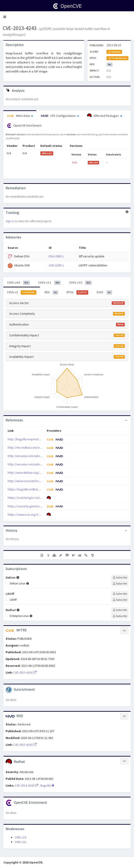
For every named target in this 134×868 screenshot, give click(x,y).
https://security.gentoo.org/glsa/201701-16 (37, 506)
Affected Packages (104, 116)
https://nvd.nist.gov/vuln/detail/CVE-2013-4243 (39, 498)
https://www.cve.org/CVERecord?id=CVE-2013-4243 (42, 515)
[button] (5, 17)
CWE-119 (20, 837)
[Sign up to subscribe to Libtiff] (120, 594)
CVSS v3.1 (50, 283)
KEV (52, 292)
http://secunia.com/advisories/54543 (33, 456)
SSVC (104, 292)
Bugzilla (47, 785)
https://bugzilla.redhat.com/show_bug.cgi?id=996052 (43, 489)
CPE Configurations (60, 116)
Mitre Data (20, 116)
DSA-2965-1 (56, 256)
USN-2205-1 (56, 265)
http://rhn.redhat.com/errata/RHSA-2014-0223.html (42, 448)
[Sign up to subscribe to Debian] (120, 577)
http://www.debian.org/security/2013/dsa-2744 (39, 473)
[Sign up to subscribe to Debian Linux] (120, 584)
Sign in (10, 221)
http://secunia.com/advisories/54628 (33, 464)
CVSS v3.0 (80, 283)
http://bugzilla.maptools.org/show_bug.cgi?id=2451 (43, 439)
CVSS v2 (22, 292)
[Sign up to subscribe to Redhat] (120, 610)
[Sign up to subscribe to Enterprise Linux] (120, 616)
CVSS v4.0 (18, 283)
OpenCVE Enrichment (24, 126)
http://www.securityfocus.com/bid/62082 (35, 481)
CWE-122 (20, 842)
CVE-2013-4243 (20, 28)
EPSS (77, 292)
